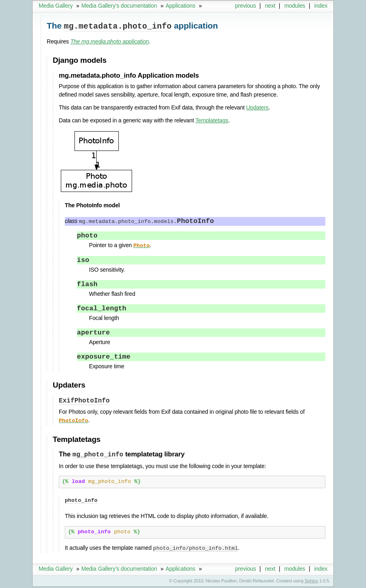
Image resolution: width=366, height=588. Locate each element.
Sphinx (311, 582)
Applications (180, 6)
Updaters (257, 107)
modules (295, 6)
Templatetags (212, 120)
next (270, 6)
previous (246, 6)
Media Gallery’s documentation (119, 6)
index (321, 6)
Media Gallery (56, 6)
